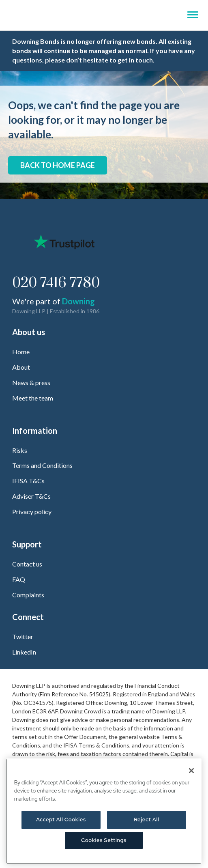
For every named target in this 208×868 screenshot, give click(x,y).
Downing (78, 301)
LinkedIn (24, 652)
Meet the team (33, 398)
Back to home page (58, 165)
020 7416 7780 (56, 283)
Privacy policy (32, 512)
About (21, 367)
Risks (20, 450)
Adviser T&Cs (31, 496)
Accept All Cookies (61, 820)
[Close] (191, 771)
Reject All (146, 820)
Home (21, 352)
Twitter (23, 636)
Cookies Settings (104, 840)
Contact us (27, 564)
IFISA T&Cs (28, 481)
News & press (31, 382)
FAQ (19, 579)
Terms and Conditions (42, 465)
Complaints (28, 595)
